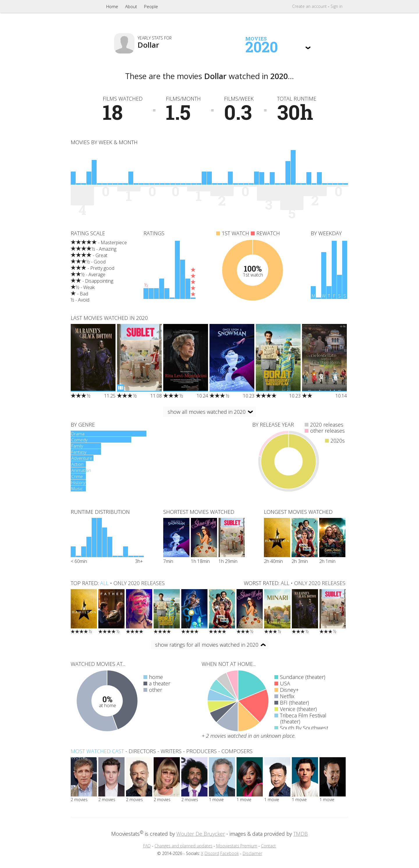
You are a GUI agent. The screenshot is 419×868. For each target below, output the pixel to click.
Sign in (337, 6)
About (131, 6)
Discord (212, 853)
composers (237, 751)
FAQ (147, 846)
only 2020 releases (139, 583)
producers (201, 751)
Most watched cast (97, 751)
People (151, 6)
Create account (309, 6)
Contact (268, 846)
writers (171, 751)
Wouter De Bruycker (201, 834)
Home (112, 6)
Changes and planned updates (183, 846)
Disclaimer (252, 853)
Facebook (230, 853)
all (104, 583)
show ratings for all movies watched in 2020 (207, 645)
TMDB (301, 834)
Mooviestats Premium (237, 846)
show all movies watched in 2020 (207, 412)
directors (142, 751)
